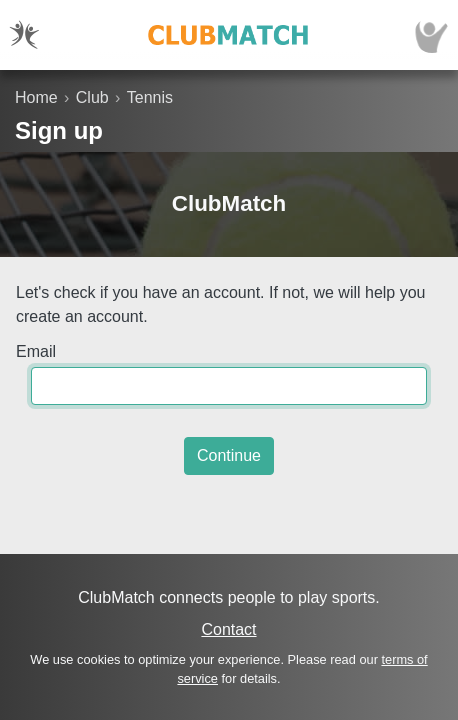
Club (92, 97)
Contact (228, 629)
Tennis (150, 97)
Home (36, 97)
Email (36, 351)
